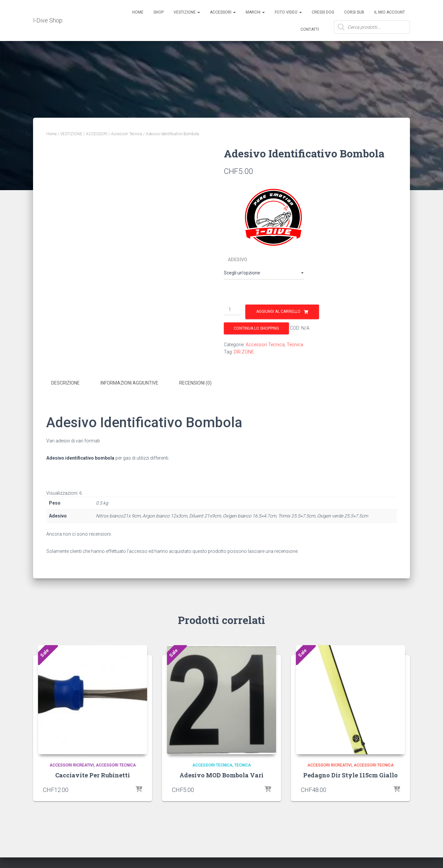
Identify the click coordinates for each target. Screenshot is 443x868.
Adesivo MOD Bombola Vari (221, 775)
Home (138, 12)
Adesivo (238, 260)
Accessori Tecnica (127, 134)
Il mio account (390, 12)
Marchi (255, 12)
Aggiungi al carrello (278, 311)
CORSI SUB (354, 12)
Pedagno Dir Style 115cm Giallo (350, 775)
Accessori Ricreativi (72, 765)
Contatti (310, 29)
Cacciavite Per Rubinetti (93, 775)
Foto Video (288, 12)
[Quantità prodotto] (232, 310)
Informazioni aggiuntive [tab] (129, 383)
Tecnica (295, 345)
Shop (159, 12)
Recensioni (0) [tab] (195, 383)
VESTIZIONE (71, 134)
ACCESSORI (223, 12)
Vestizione (187, 12)
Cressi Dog (323, 12)
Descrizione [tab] (65, 383)
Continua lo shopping (256, 328)
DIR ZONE (244, 352)
